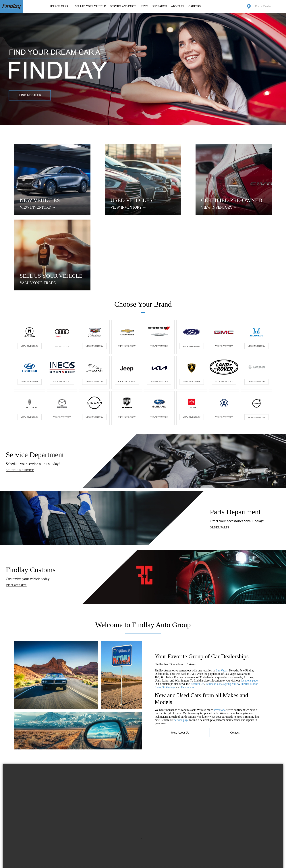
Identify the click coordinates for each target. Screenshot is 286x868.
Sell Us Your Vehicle (90, 6)
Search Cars (59, 6)
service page (181, 647)
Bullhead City (214, 611)
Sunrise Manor (249, 611)
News (144, 6)
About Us (178, 6)
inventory (219, 637)
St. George (169, 614)
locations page (249, 607)
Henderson (187, 614)
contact (235, 659)
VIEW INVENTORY (30, 273)
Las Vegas (222, 597)
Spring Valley (231, 611)
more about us (180, 659)
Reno (158, 614)
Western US (197, 611)
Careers (195, 6)
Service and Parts (123, 6)
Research (160, 6)
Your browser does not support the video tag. (143, 761)
